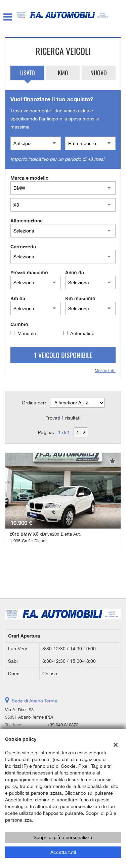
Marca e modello (30, 178)
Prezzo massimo (29, 272)
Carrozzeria (23, 246)
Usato (28, 73)
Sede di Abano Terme (35, 701)
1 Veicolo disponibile (63, 355)
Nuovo (99, 73)
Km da (18, 298)
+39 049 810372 (63, 725)
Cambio (19, 324)
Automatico (82, 333)
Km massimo (80, 298)
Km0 (63, 73)
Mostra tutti (105, 371)
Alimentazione (27, 221)
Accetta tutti (63, 852)
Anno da (75, 272)
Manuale (27, 333)
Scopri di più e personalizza (63, 837)
